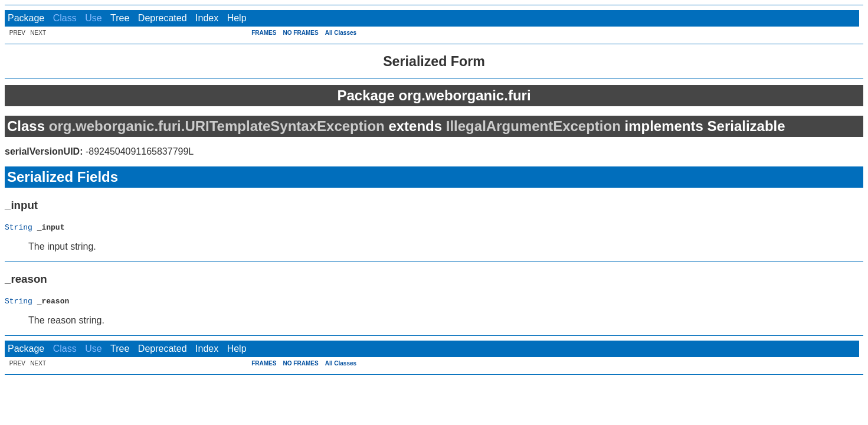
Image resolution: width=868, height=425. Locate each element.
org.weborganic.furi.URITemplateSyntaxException (217, 126)
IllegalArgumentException (533, 126)
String (19, 228)
